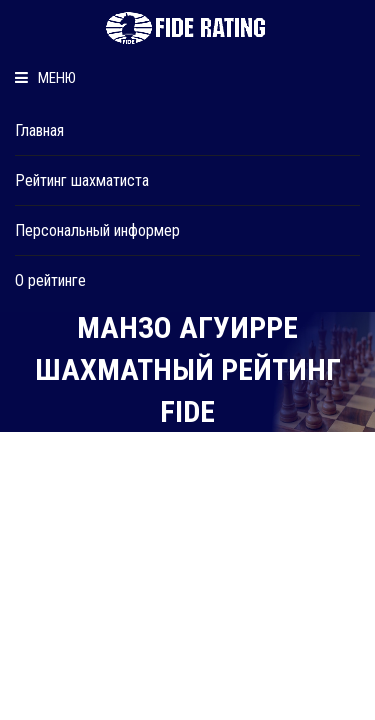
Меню (45, 78)
